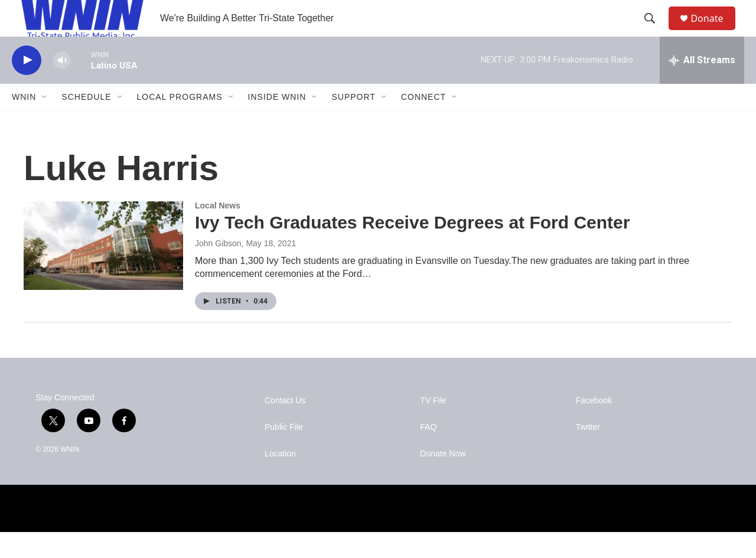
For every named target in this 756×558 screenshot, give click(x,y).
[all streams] (702, 86)
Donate (714, 31)
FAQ (428, 453)
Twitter (588, 453)
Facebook (594, 427)
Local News (218, 231)
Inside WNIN (277, 123)
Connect (423, 123)
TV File (433, 427)
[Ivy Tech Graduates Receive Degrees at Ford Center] (103, 271)
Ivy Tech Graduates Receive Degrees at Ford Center (412, 248)
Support (353, 123)
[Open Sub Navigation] (45, 123)
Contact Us (285, 427)
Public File (284, 453)
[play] (27, 86)
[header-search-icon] (655, 31)
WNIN (24, 123)
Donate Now (443, 480)
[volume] (62, 86)
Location (280, 480)
